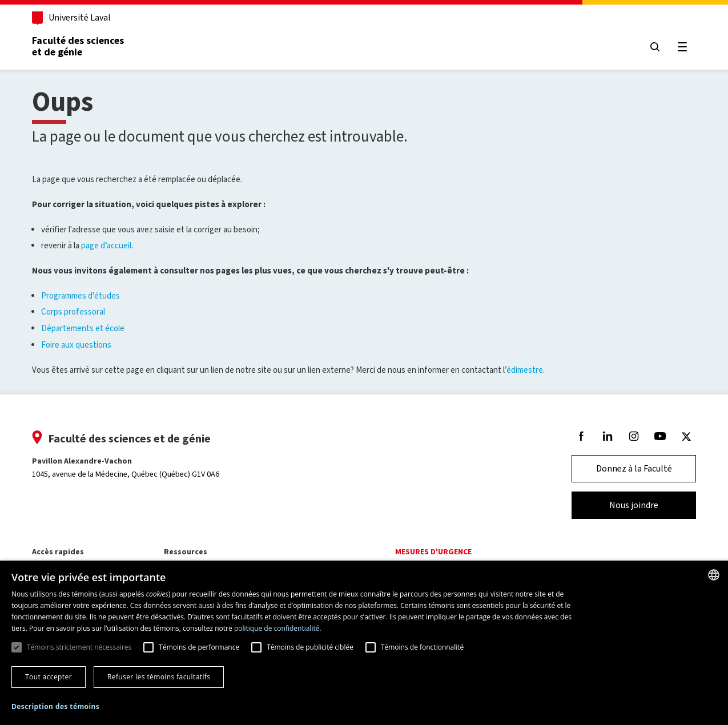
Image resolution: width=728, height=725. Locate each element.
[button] (55, 707)
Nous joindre (634, 505)
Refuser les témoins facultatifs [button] (159, 677)
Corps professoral (73, 312)
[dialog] (364, 643)
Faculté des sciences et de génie (78, 46)
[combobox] (714, 575)
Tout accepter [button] (49, 677)
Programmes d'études (81, 296)
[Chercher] (655, 47)
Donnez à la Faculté (634, 468)
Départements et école (83, 328)
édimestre (525, 370)
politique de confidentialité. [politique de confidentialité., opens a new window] (278, 628)
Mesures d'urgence (433, 552)
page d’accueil (106, 245)
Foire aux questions (76, 345)
